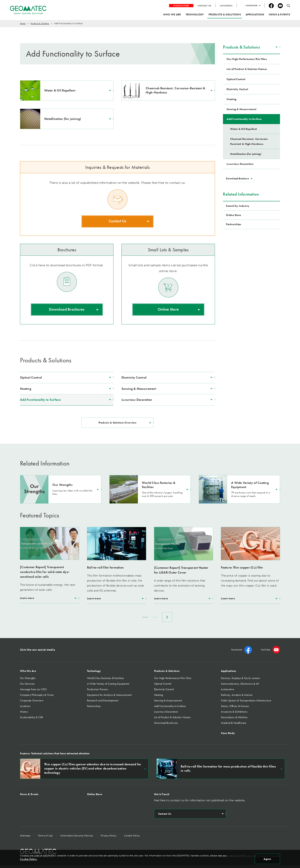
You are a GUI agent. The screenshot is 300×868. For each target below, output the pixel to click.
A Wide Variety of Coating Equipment (108, 686)
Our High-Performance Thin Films (247, 59)
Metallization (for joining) (246, 154)
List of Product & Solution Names (247, 69)
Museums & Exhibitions (234, 714)
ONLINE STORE (181, 6)
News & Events (29, 797)
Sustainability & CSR (32, 720)
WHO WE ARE (172, 14)
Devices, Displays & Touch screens (240, 681)
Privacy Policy (110, 838)
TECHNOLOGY (195, 14)
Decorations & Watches (234, 720)
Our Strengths (28, 681)
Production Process (98, 692)
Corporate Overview (32, 703)
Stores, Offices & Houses (235, 709)
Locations (25, 709)
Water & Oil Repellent (243, 129)
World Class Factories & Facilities (106, 681)
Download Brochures (67, 310)
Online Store (168, 310)
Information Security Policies (78, 838)
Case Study (228, 736)
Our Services (27, 686)
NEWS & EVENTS (279, 14)
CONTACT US (204, 6)
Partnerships (94, 709)
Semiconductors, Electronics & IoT (240, 686)
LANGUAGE (251, 5)
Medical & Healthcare (234, 726)
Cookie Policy (134, 838)
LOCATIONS (226, 6)
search (288, 6)
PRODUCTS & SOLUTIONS (225, 14)
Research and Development (103, 703)
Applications (229, 674)
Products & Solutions (241, 47)
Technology (94, 674)
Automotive (227, 692)
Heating (26, 389)
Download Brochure (238, 178)
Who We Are (28, 674)
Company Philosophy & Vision (37, 698)
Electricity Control (134, 378)
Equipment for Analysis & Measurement (109, 698)
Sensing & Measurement (139, 389)
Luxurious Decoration (137, 400)
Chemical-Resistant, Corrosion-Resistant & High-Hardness (249, 141)
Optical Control (31, 378)
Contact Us (118, 222)
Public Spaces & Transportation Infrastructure (246, 703)
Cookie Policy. (29, 859)
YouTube (280, 6)
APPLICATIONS (255, 14)
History (24, 714)
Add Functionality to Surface (40, 400)
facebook (271, 6)
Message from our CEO (33, 692)
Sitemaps (25, 838)
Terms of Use (46, 838)
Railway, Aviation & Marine (237, 698)
